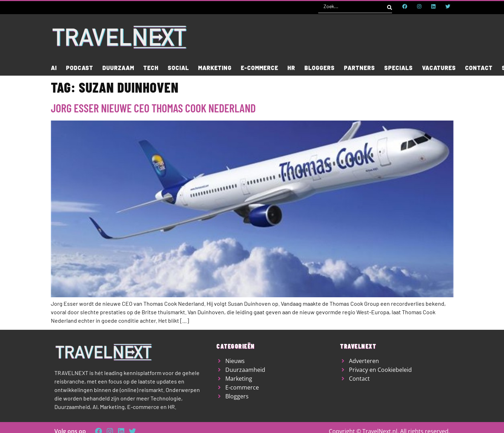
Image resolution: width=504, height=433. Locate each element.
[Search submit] (390, 6)
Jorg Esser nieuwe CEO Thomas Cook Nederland (153, 108)
